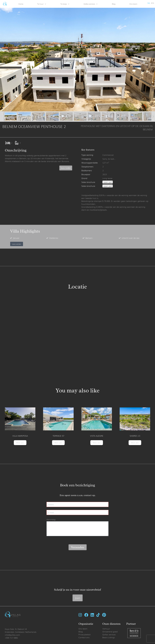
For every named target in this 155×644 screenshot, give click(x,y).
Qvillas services (109, 634)
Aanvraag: (51, 519)
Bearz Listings (109, 637)
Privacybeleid (84, 634)
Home (21, 4)
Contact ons (84, 637)
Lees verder (66, 168)
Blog (114, 4)
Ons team (133, 4)
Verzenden (78, 547)
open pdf (108, 182)
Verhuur (106, 629)
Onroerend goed (110, 631)
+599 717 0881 (11, 638)
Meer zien (20, 443)
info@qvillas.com (12, 635)
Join (78, 598)
